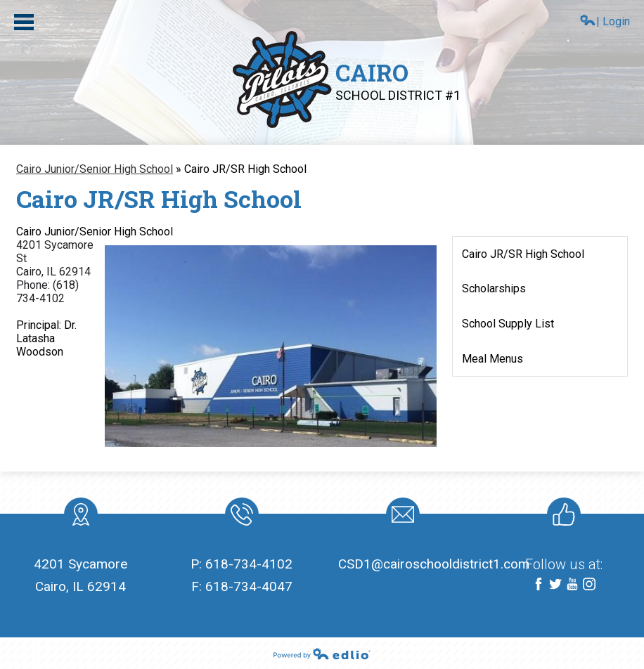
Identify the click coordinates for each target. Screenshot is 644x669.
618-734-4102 (249, 564)
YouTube (572, 585)
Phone (241, 517)
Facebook (539, 585)
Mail (400, 517)
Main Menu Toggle (24, 22)
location (81, 517)
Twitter (555, 585)
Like (561, 517)
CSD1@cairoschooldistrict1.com (434, 564)
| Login (605, 21)
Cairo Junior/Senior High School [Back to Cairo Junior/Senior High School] (95, 169)
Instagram (589, 585)
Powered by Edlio (322, 654)
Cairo (398, 80)
